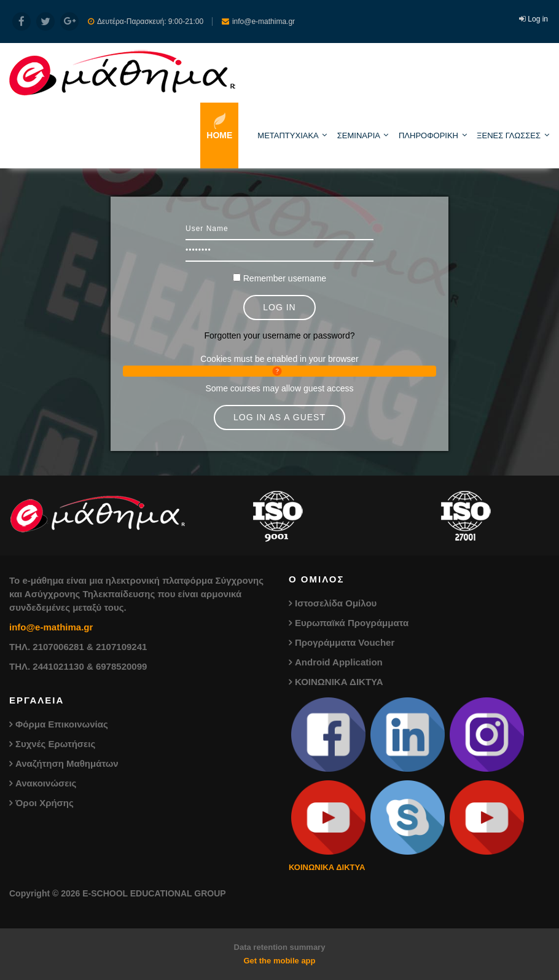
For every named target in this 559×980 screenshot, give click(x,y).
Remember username (285, 278)
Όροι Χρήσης (45, 803)
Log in (538, 19)
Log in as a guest (279, 417)
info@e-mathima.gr (51, 627)
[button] (279, 371)
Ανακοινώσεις (46, 783)
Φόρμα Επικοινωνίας (62, 724)
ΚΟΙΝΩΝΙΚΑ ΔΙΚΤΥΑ (339, 682)
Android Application (339, 662)
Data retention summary (280, 947)
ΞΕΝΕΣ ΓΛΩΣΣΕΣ (509, 135)
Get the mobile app (279, 961)
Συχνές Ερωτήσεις (55, 744)
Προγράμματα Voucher (345, 642)
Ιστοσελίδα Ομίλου (336, 603)
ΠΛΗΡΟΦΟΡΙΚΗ (428, 135)
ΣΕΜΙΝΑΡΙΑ (359, 135)
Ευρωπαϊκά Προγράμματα (352, 623)
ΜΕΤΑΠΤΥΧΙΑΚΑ (288, 135)
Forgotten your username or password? (279, 335)
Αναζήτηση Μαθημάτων (67, 763)
